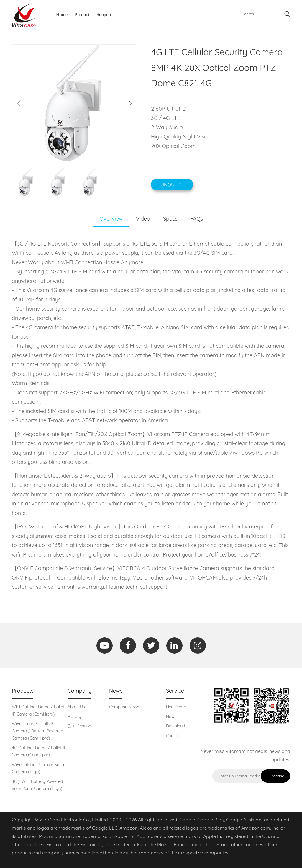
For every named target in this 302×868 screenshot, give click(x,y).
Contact (173, 736)
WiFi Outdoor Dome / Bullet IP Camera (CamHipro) (38, 710)
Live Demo (176, 707)
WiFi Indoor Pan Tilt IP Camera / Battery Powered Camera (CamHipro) (37, 731)
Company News (124, 707)
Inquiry (172, 185)
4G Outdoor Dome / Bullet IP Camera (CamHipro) (39, 752)
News (171, 717)
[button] (130, 103)
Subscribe (275, 776)
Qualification (79, 726)
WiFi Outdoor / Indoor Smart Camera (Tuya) (39, 768)
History (74, 717)
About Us (76, 707)
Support (104, 15)
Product (82, 15)
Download (175, 726)
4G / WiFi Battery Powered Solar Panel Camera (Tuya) (37, 785)
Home (62, 15)
